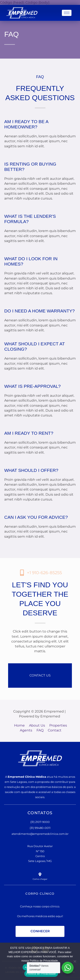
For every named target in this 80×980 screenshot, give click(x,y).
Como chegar (40, 879)
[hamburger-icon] (67, 13)
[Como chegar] (40, 874)
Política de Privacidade (41, 974)
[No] (75, 961)
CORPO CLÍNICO (40, 893)
